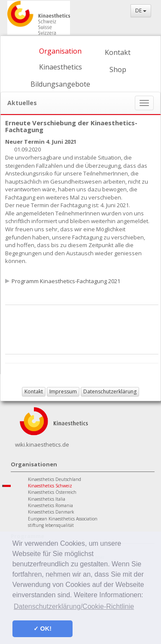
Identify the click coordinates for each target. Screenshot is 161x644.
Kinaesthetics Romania (50, 505)
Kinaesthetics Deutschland (55, 479)
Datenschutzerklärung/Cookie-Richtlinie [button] (74, 606)
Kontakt (118, 52)
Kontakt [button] (34, 392)
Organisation (60, 51)
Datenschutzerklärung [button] (110, 392)
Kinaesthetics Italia (47, 499)
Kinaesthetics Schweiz (50, 486)
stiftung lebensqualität (51, 525)
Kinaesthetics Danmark (51, 512)
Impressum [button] (63, 392)
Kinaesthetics (61, 67)
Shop (118, 70)
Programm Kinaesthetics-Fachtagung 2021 (66, 281)
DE (141, 11)
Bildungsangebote (60, 84)
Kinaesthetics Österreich (52, 492)
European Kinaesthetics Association (63, 519)
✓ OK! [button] (43, 629)
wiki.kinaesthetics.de (42, 444)
